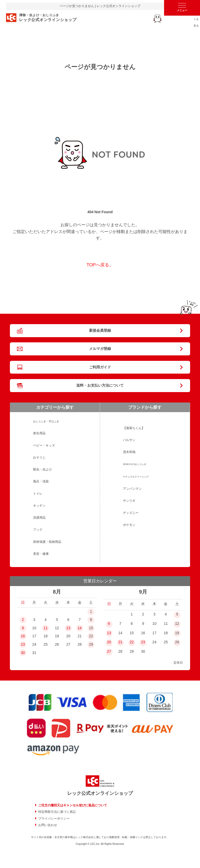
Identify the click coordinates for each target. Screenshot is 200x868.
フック (38, 530)
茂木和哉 (129, 452)
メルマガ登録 (100, 349)
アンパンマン (132, 489)
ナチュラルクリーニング (136, 477)
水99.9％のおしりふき (135, 464)
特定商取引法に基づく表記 (57, 812)
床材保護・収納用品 (47, 542)
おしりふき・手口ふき (46, 421)
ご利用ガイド (100, 367)
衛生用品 (39, 433)
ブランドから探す (145, 407)
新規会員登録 (100, 330)
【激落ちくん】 (134, 428)
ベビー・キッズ (44, 445)
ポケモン (129, 525)
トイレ (38, 494)
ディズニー (131, 513)
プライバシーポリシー (54, 819)
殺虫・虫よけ (42, 469)
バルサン (129, 440)
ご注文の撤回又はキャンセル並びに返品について (73, 805)
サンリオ (129, 501)
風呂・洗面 (41, 481)
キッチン (39, 506)
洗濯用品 (39, 518)
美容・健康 (41, 554)
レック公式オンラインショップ (100, 793)
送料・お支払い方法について (100, 385)
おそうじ (39, 457)
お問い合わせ (48, 825)
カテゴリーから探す (55, 407)
